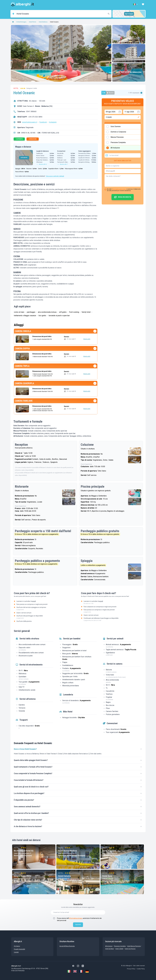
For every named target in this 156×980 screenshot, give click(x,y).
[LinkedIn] (83, 966)
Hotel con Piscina (130, 949)
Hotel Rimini (33, 22)
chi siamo (17, 946)
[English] (75, 971)
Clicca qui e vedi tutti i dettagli (55, 176)
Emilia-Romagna (21, 22)
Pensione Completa (120, 946)
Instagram (53, 122)
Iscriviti (78, 924)
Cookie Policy (141, 969)
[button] (136, 4)
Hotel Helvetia (65, 876)
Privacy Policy (131, 969)
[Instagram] (78, 966)
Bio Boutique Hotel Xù (24, 851)
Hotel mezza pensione (134, 946)
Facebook (43, 122)
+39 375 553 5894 (35, 117)
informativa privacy (76, 918)
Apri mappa (129, 14)
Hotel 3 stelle (119, 949)
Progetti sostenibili (19, 949)
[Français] (81, 971)
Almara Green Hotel (23, 876)
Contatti (16, 952)
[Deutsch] (87, 971)
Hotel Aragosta (109, 851)
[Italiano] (69, 971)
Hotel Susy (107, 876)
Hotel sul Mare (110, 949)
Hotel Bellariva (43, 22)
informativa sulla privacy (119, 189)
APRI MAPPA (24, 158)
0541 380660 (31, 112)
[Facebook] (73, 966)
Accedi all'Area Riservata (67, 946)
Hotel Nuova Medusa (67, 851)
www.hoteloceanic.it (30, 122)
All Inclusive (109, 946)
